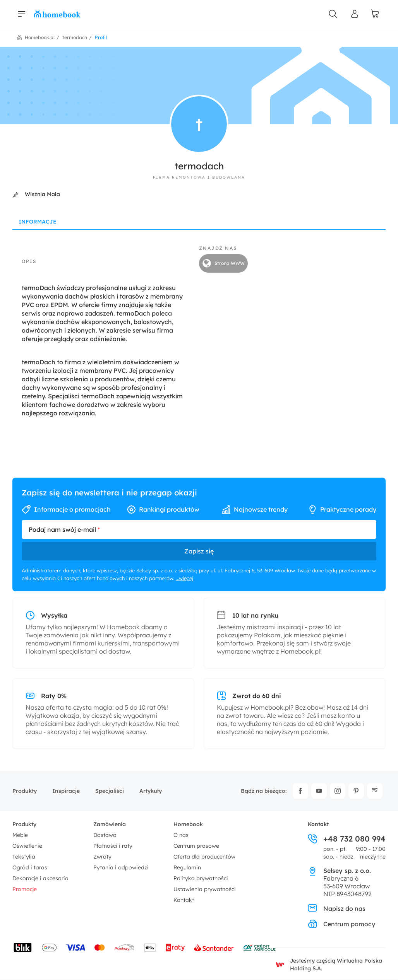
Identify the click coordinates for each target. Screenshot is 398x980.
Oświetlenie (27, 846)
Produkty (25, 791)
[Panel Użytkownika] (355, 14)
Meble (20, 835)
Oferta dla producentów (204, 857)
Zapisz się (199, 551)
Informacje (38, 222)
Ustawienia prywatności (205, 889)
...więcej (184, 578)
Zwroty (102, 857)
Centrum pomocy (341, 924)
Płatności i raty (113, 846)
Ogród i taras (30, 867)
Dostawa (105, 835)
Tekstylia (24, 857)
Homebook (188, 824)
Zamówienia (110, 824)
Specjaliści (110, 791)
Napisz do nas (337, 908)
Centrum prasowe (196, 846)
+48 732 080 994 (347, 839)
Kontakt (184, 900)
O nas (181, 835)
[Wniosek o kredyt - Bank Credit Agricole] (259, 948)
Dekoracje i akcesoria (40, 878)
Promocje (25, 889)
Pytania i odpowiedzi (121, 867)
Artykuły (151, 791)
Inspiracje (66, 791)
